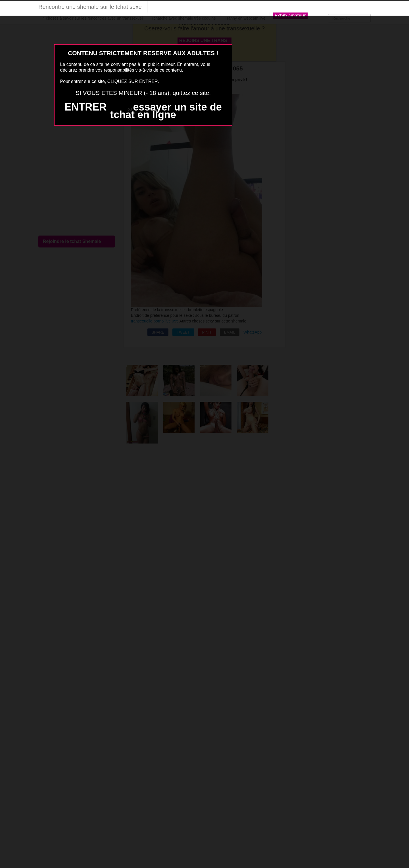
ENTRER (85, 107)
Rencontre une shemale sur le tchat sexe (90, 7)
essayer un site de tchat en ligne (166, 111)
